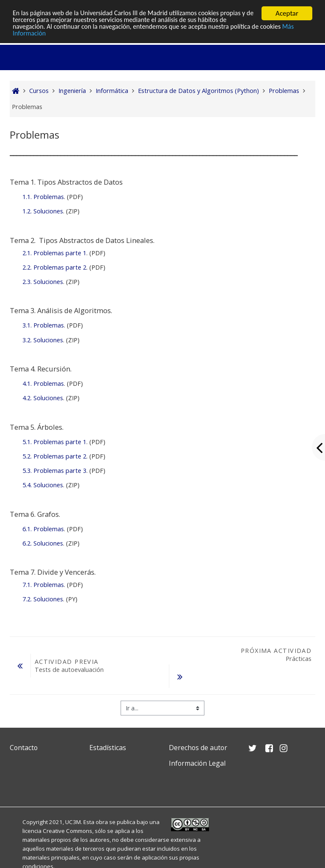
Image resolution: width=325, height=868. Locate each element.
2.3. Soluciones (43, 282)
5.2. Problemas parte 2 (54, 456)
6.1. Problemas (43, 529)
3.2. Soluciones (43, 340)
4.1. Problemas (43, 384)
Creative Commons (67, 831)
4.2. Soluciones (43, 398)
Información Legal (197, 763)
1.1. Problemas (43, 197)
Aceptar (287, 13)
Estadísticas (108, 748)
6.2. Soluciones (43, 543)
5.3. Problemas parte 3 (54, 471)
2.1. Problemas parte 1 (54, 253)
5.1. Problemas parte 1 (54, 442)
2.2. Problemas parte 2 (54, 267)
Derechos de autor (198, 748)
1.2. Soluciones (43, 211)
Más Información (37, 35)
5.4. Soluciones (43, 485)
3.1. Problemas (43, 325)
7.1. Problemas (43, 585)
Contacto (24, 748)
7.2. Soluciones (43, 599)
